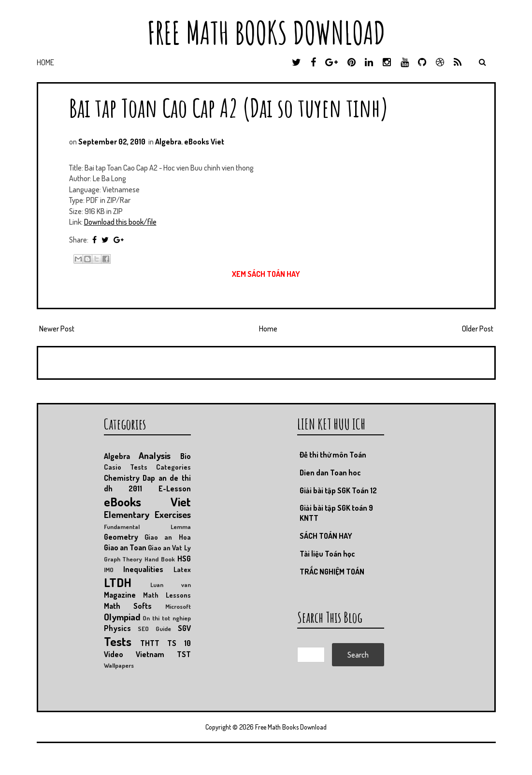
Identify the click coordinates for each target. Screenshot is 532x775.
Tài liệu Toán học (327, 554)
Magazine (120, 595)
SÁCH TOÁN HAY (326, 536)
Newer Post (57, 329)
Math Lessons (167, 595)
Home (45, 62)
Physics (117, 628)
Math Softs (128, 606)
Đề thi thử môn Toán (333, 455)
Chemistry (122, 478)
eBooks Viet (204, 142)
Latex (182, 569)
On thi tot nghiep (166, 618)
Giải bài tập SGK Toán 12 (338, 490)
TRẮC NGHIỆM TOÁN (332, 572)
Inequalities (143, 569)
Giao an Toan (125, 547)
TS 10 (179, 643)
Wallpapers (119, 665)
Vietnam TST (163, 654)
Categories (173, 467)
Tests (118, 641)
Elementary (127, 514)
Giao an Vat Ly (169, 547)
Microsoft (178, 606)
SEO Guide (154, 629)
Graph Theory (123, 559)
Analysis (155, 455)
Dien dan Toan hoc (330, 473)
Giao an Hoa (168, 537)
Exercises (173, 514)
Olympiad (122, 617)
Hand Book (160, 559)
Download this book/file (120, 222)
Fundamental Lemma (147, 527)
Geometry (121, 537)
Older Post (478, 329)
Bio (186, 456)
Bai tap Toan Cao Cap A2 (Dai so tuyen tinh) (229, 108)
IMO (109, 570)
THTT (150, 643)
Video (114, 654)
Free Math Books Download (266, 33)
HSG (184, 559)
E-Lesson (175, 488)
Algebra (168, 142)
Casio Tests (126, 467)
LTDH (118, 582)
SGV (184, 628)
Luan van (171, 585)
